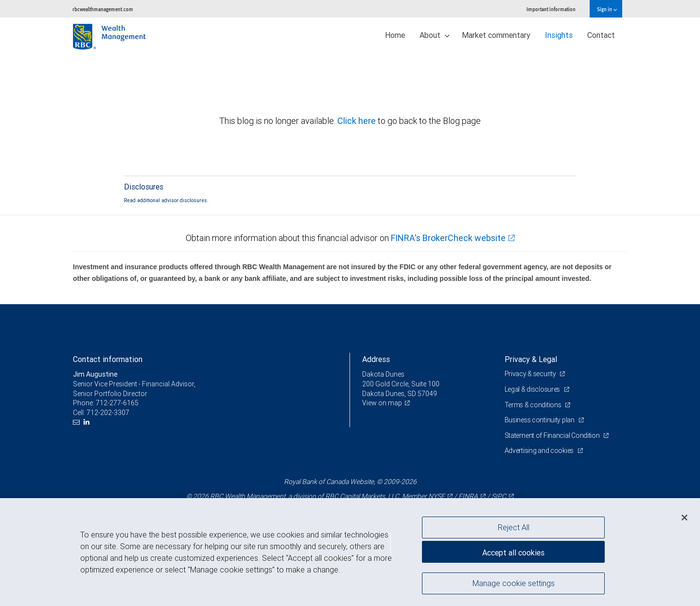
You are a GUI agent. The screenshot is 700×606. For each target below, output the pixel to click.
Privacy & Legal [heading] (531, 359)
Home (395, 35)
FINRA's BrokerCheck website (448, 238)
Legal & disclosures (533, 389)
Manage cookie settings (514, 583)
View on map (382, 403)
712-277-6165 (117, 403)
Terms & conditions (534, 405)
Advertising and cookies (540, 450)
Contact (601, 35)
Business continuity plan (540, 420)
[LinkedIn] (88, 422)
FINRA (468, 496)
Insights (559, 35)
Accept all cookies (513, 553)
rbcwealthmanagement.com (103, 9)
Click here (358, 121)
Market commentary (496, 35)
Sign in (607, 9)
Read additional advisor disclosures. (166, 200)
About (435, 35)
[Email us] (78, 422)
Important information (551, 9)
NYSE (437, 496)
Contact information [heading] (108, 359)
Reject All (514, 527)
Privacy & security (531, 374)
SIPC (499, 496)
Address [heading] (376, 359)
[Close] (684, 518)
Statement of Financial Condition (553, 435)
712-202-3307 (108, 413)
